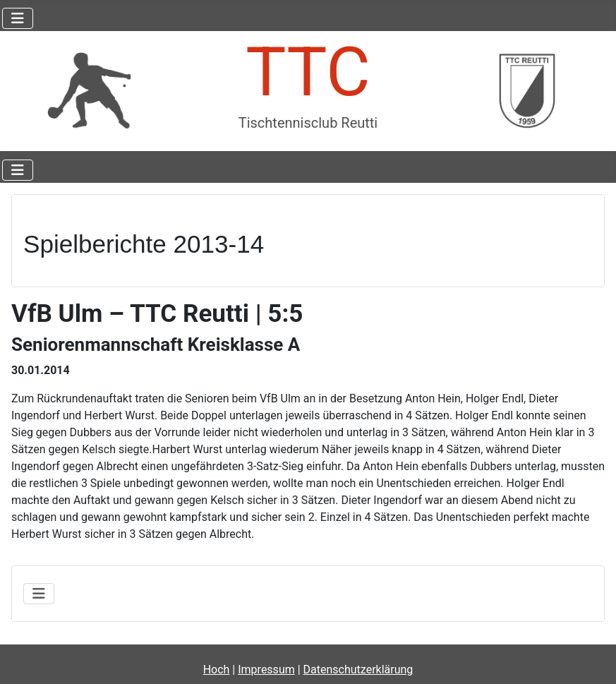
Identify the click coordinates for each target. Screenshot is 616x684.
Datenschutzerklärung (358, 670)
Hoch (217, 670)
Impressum (266, 670)
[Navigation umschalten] (18, 18)
